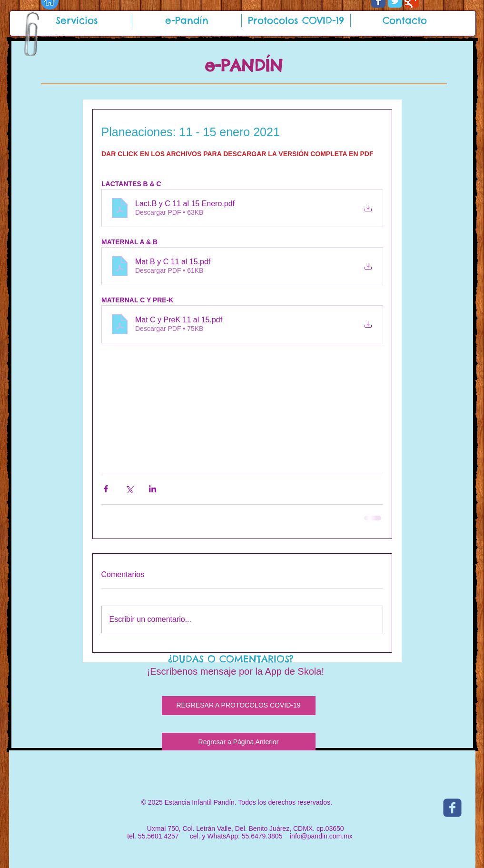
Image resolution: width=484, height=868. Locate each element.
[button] (77, 20)
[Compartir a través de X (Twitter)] (129, 489)
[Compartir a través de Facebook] (106, 489)
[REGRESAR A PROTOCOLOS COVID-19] (239, 706)
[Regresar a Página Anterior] (239, 742)
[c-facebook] (452, 808)
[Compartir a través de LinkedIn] (153, 489)
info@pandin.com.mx (321, 836)
